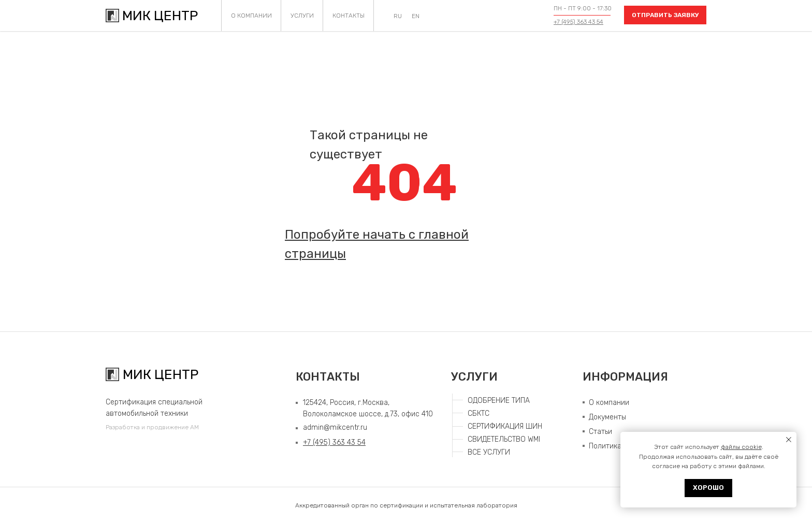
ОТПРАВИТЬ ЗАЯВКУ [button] (665, 15)
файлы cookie (741, 447)
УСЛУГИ (302, 16)
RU (398, 16)
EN (416, 16)
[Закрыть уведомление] (789, 440)
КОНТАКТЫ (349, 16)
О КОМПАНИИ (251, 16)
